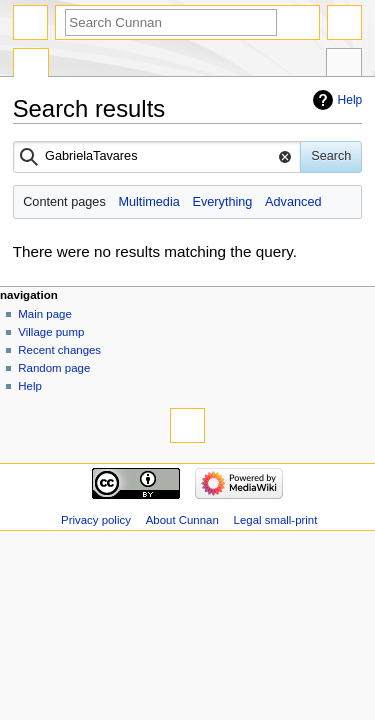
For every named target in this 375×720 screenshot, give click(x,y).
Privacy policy (96, 520)
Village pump (51, 332)
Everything (222, 202)
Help (350, 100)
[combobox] (157, 157)
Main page (45, 314)
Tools (344, 65)
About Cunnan (182, 520)
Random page (54, 368)
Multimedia (148, 202)
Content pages (64, 202)
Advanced (293, 202)
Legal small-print (276, 520)
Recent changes (59, 350)
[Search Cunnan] (171, 22)
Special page (31, 65)
